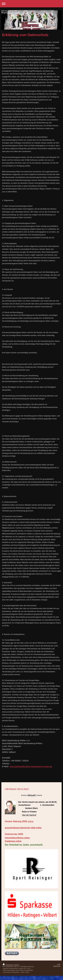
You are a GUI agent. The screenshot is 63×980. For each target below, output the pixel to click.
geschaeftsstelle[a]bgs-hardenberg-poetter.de (31, 766)
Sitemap (17, 965)
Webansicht (57, 966)
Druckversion (8, 965)
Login (59, 964)
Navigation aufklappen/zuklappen (31, 4)
